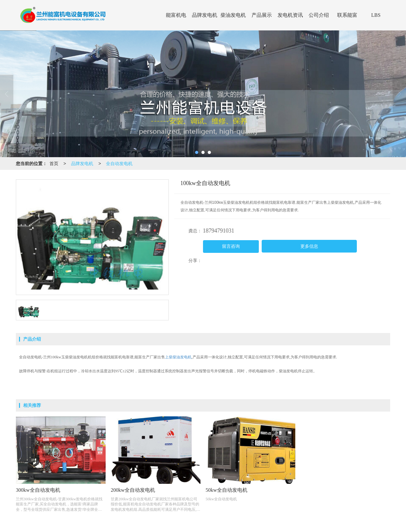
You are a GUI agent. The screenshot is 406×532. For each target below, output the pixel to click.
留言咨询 (231, 246)
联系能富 (347, 15)
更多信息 (309, 246)
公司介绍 (319, 15)
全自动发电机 (119, 163)
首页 (54, 163)
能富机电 (176, 15)
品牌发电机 (205, 15)
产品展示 (262, 15)
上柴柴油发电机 (178, 357)
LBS (376, 15)
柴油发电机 (233, 15)
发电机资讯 (290, 15)
